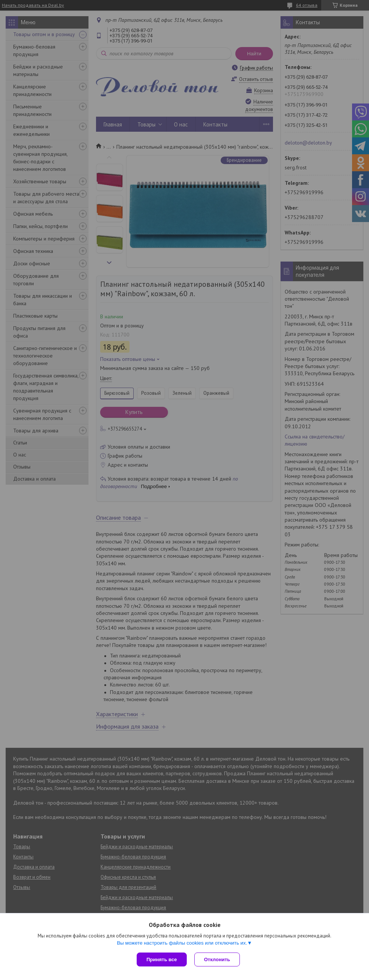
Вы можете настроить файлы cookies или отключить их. (182, 943)
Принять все (162, 959)
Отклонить (217, 959)
